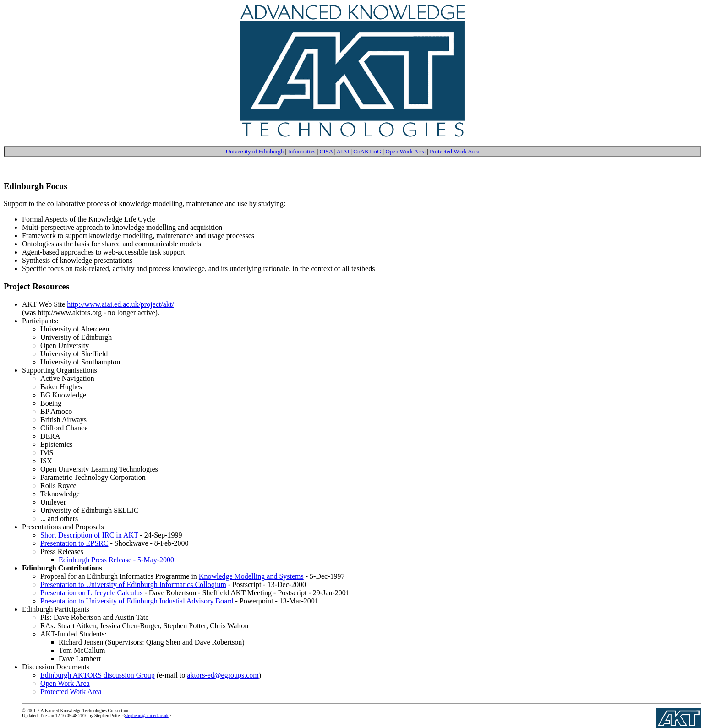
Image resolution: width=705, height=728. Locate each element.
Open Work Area (405, 151)
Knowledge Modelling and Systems (251, 576)
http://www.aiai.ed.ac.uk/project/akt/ (120, 304)
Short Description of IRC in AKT (89, 535)
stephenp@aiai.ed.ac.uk (147, 715)
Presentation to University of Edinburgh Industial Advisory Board (137, 601)
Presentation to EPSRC (74, 543)
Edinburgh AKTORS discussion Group (98, 675)
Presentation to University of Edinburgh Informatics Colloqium (133, 584)
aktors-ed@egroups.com (223, 675)
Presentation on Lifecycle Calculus (91, 593)
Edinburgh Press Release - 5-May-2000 (116, 560)
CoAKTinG (367, 151)
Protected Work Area (454, 151)
